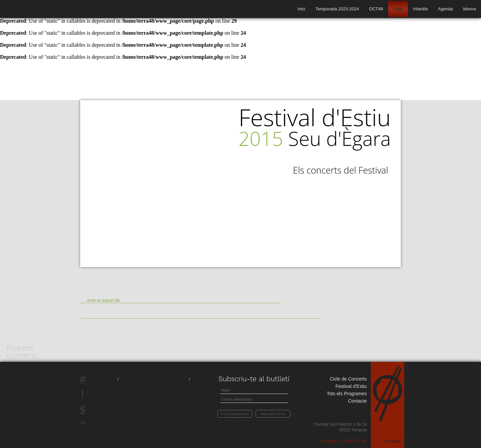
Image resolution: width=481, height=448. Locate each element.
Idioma (469, 9)
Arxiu (398, 9)
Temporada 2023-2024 (337, 9)
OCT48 (376, 9)
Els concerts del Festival (341, 170)
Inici (301, 9)
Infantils (420, 9)
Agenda (445, 9)
